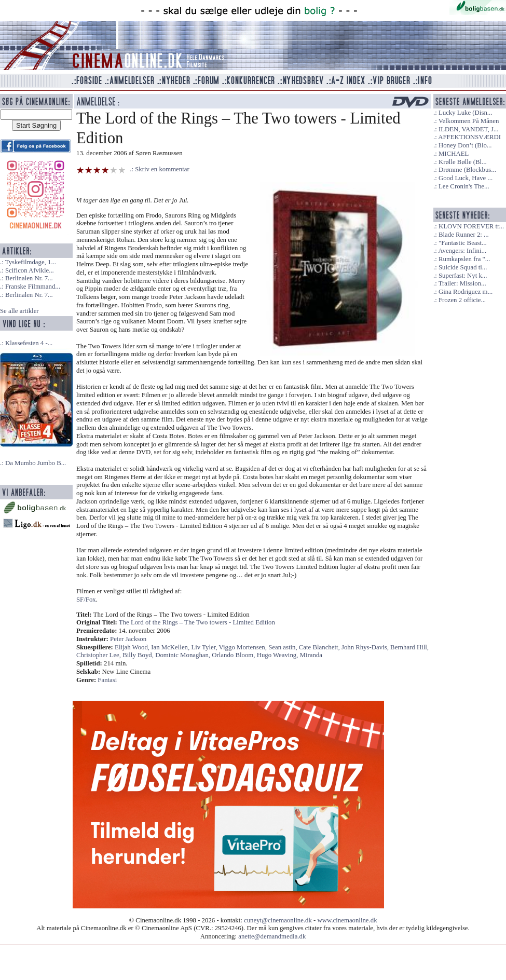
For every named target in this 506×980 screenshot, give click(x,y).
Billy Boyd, (139, 655)
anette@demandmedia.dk (272, 936)
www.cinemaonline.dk (347, 920)
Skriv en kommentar (162, 169)
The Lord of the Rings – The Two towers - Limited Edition (197, 622)
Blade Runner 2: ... (464, 235)
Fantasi (107, 680)
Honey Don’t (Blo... (465, 145)
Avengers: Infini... (462, 251)
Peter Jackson (128, 639)
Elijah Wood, (133, 647)
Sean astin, (284, 647)
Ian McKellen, (171, 647)
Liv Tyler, (205, 647)
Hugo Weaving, (278, 655)
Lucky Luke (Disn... (465, 113)
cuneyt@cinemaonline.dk (278, 920)
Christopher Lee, (99, 655)
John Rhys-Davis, (366, 647)
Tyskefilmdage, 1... (31, 262)
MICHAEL (454, 154)
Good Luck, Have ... (466, 178)
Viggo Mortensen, (244, 647)
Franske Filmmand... (33, 287)
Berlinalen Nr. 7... (29, 278)
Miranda (311, 655)
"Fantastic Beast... (463, 243)
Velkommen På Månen (469, 121)
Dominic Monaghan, (183, 655)
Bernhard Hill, (409, 647)
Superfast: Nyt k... (463, 276)
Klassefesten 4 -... (29, 343)
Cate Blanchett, (320, 647)
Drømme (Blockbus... (467, 170)
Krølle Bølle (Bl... (463, 162)
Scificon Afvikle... (30, 270)
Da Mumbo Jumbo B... (36, 463)
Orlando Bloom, (234, 655)
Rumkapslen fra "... (464, 259)
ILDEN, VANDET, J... (469, 129)
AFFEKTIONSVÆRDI (469, 137)
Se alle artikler (19, 311)
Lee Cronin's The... (464, 186)
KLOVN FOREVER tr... (471, 226)
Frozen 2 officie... (462, 300)
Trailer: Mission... (462, 283)
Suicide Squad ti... (463, 267)
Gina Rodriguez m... (466, 292)
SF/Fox (86, 600)
